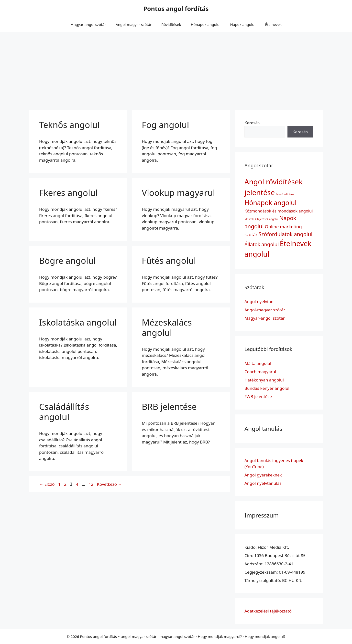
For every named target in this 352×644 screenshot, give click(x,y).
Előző (47, 484)
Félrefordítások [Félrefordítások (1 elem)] (285, 194)
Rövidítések (171, 24)
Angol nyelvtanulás (263, 483)
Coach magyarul (260, 372)
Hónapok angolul (205, 24)
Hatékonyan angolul (264, 380)
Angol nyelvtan (259, 301)
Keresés (252, 123)
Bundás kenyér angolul (267, 388)
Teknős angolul (69, 125)
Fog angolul (165, 125)
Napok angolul (243, 24)
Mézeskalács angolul (167, 327)
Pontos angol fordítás (176, 9)
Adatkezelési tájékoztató (268, 611)
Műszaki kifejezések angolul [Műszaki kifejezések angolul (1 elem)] (261, 219)
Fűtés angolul (169, 260)
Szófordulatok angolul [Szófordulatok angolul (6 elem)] (286, 234)
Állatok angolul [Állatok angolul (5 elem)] (262, 244)
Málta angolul (258, 363)
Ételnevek (274, 24)
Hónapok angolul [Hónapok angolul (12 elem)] (270, 203)
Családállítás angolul (64, 412)
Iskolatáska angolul (78, 322)
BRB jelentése (169, 406)
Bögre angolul (67, 260)
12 (92, 484)
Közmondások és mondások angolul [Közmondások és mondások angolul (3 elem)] (279, 211)
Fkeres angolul (68, 193)
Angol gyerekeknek (263, 475)
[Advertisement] (176, 68)
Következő (109, 484)
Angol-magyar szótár (134, 24)
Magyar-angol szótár (88, 24)
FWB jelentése (258, 396)
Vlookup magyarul (178, 193)
